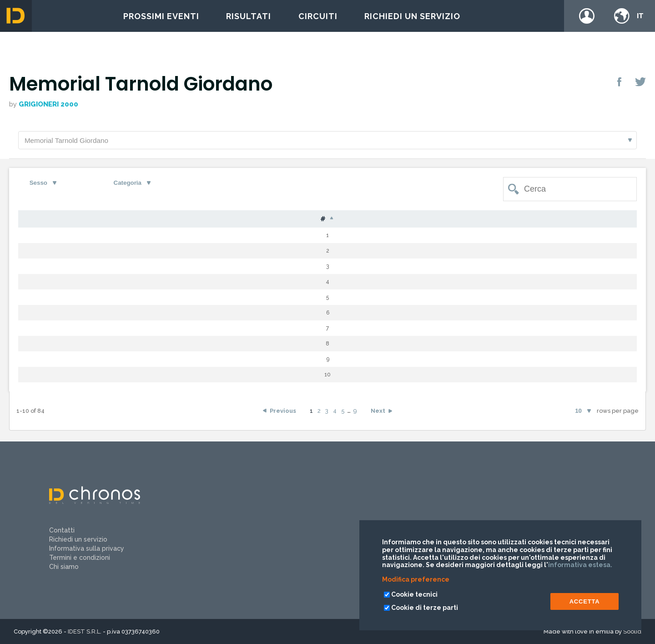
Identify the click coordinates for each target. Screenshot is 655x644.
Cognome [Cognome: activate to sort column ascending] (129, 221)
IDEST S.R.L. (85, 631)
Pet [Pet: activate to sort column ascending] (72, 221)
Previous (283, 413)
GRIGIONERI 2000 (48, 104)
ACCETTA (585, 601)
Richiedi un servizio (412, 16)
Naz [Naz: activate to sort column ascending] (240, 221)
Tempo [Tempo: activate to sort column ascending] (448, 221)
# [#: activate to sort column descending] (35, 221)
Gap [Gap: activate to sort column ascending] (396, 221)
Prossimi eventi (161, 16)
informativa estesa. (580, 565)
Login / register (587, 16)
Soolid (632, 631)
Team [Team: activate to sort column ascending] (557, 221)
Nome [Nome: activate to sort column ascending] (191, 221)
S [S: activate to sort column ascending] (278, 221)
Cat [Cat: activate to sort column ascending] (333, 221)
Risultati (249, 16)
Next (378, 413)
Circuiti (318, 16)
